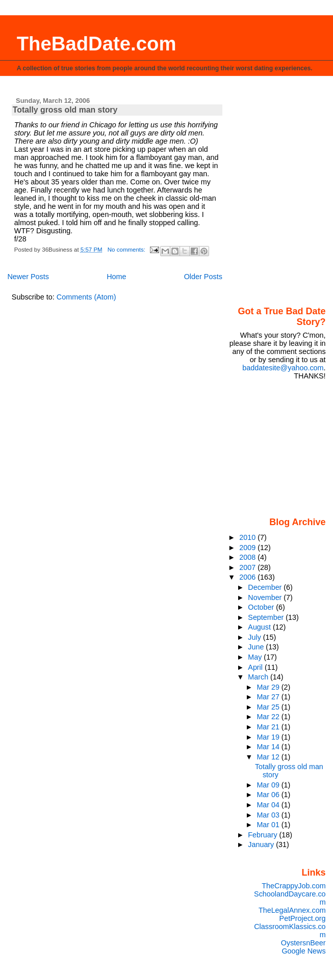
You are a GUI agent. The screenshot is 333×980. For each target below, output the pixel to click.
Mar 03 (269, 815)
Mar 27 (269, 697)
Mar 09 (269, 785)
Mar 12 (269, 757)
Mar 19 (269, 737)
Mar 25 (269, 707)
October (262, 607)
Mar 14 (269, 747)
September (267, 617)
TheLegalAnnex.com (292, 910)
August (260, 627)
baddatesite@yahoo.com (283, 368)
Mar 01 (269, 825)
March (259, 677)
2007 (248, 567)
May (256, 657)
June (257, 647)
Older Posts (203, 277)
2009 (248, 548)
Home (116, 277)
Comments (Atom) (86, 297)
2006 (248, 577)
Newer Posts (28, 277)
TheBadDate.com (97, 44)
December (266, 587)
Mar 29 (269, 687)
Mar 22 (269, 717)
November (266, 597)
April (256, 667)
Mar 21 (269, 727)
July (255, 637)
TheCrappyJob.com (293, 886)
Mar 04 (269, 805)
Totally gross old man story (65, 110)
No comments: (127, 250)
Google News (303, 951)
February (263, 835)
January (262, 845)
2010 (248, 537)
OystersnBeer (303, 943)
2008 (248, 557)
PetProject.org (303, 918)
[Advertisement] (280, 448)
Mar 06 (269, 795)
